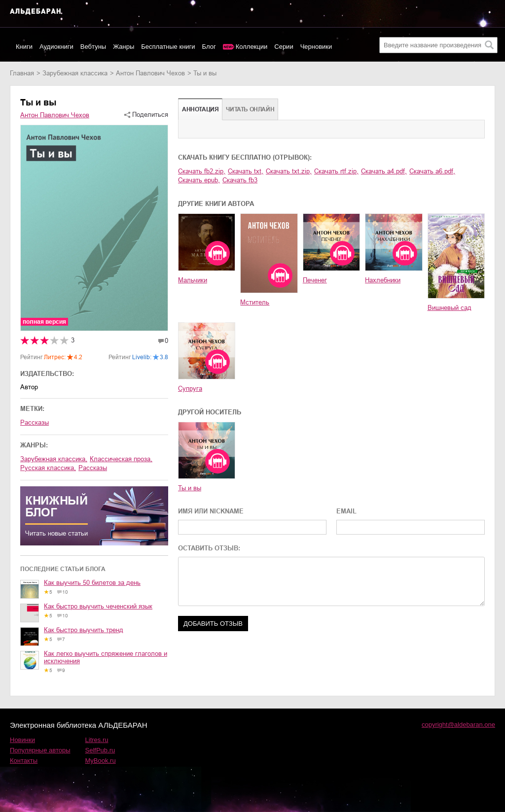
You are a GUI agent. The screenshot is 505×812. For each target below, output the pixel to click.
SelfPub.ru (100, 750)
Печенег (315, 280)
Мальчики (193, 280)
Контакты (24, 761)
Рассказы (35, 423)
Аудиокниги (56, 47)
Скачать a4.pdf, (384, 171)
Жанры (124, 47)
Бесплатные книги (168, 47)
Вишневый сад (450, 308)
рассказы (93, 468)
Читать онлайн (250, 109)
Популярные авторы (40, 750)
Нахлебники (383, 280)
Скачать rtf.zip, (336, 171)
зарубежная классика (75, 73)
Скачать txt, (246, 171)
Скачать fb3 (240, 180)
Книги (24, 47)
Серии (284, 47)
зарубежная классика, (54, 459)
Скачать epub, (199, 180)
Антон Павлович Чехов (150, 73)
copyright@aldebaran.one (458, 725)
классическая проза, (121, 459)
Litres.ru (97, 740)
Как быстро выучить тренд (84, 630)
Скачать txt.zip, (289, 171)
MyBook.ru (101, 761)
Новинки (22, 740)
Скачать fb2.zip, (202, 171)
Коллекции (252, 47)
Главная (22, 73)
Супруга (190, 389)
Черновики (316, 47)
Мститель (255, 302)
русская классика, (48, 468)
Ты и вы (190, 488)
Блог (209, 47)
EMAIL (346, 511)
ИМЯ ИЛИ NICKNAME (211, 511)
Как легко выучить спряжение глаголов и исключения (106, 657)
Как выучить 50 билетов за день (92, 583)
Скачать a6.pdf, (432, 171)
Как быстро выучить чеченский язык (98, 606)
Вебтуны (93, 47)
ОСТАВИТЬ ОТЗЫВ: (209, 548)
